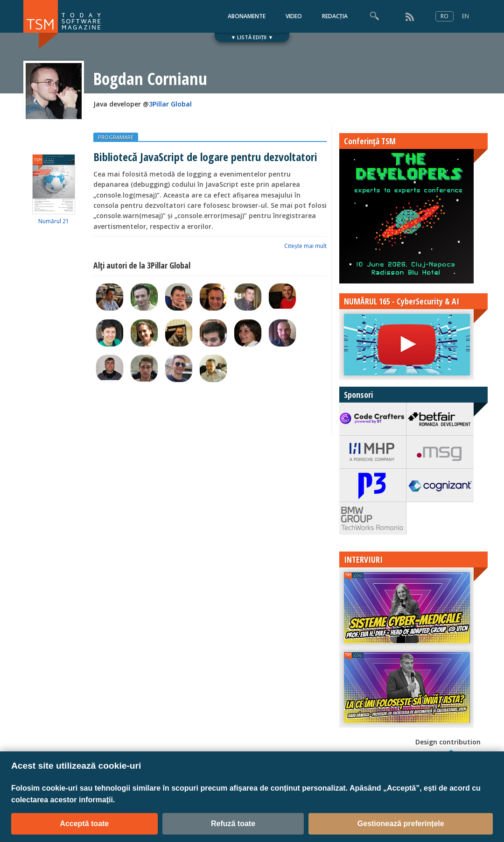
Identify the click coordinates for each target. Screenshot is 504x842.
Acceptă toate (84, 824)
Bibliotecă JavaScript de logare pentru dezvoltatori (205, 157)
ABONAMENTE (247, 16)
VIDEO (294, 16)
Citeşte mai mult (305, 246)
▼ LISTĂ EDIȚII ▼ (252, 37)
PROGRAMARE (116, 137)
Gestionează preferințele (401, 824)
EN (465, 16)
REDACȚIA (335, 16)
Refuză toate (233, 824)
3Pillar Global (170, 104)
